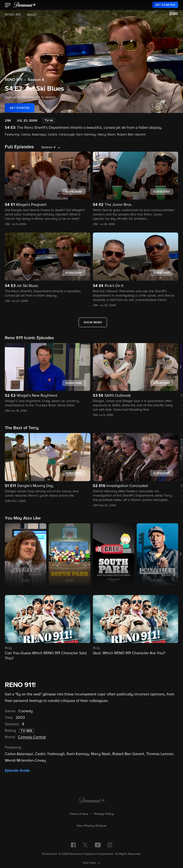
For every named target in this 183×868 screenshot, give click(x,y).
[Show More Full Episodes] (93, 322)
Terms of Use (79, 814)
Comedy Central (32, 737)
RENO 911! (13, 15)
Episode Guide (17, 771)
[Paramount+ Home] (91, 801)
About (31, 15)
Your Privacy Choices (92, 826)
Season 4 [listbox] (48, 147)
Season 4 (36, 80)
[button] (8, 6)
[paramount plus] (25, 5)
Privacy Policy (104, 814)
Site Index (90, 863)
